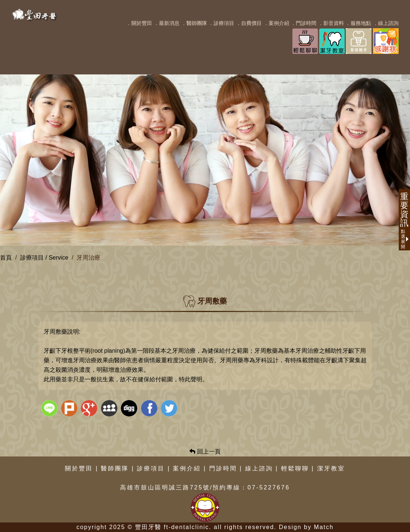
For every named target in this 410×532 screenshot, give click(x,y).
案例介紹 (187, 468)
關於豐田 (79, 468)
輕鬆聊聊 (295, 468)
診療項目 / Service (44, 258)
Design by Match (306, 527)
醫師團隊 (115, 468)
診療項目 (151, 468)
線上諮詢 (259, 468)
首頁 (6, 258)
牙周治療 (88, 258)
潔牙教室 (331, 468)
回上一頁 (205, 452)
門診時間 (223, 468)
